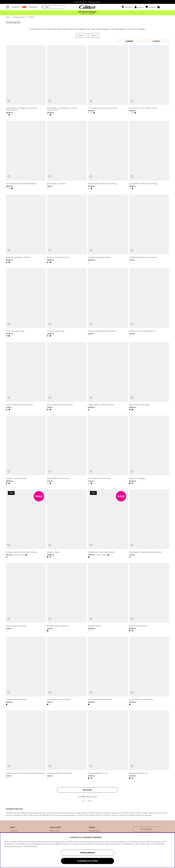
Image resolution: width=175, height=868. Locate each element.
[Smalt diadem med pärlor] (26, 598)
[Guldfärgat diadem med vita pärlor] (149, 229)
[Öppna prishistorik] (26, 555)
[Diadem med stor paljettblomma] (149, 303)
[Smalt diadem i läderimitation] (149, 671)
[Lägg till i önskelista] (9, 101)
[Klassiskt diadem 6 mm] (149, 745)
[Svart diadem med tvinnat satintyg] (149, 155)
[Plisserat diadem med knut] (67, 598)
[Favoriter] (151, 7)
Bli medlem (146, 829)
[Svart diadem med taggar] (149, 377)
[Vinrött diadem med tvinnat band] (26, 377)
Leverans (14, 831)
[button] (140, 7)
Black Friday (55, 831)
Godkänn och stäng (87, 861)
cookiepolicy (32, 846)
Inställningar (87, 853)
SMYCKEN (33, 7)
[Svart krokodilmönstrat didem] (108, 671)
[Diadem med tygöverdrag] (26, 671)
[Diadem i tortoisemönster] (26, 450)
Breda (81, 35)
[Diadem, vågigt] (67, 524)
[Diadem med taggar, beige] (108, 229)
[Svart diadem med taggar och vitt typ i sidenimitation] (67, 81)
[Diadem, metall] (108, 598)
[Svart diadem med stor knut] (108, 450)
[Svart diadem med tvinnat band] (67, 377)
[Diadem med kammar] (149, 598)
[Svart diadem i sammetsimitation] (108, 524)
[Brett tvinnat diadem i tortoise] (26, 229)
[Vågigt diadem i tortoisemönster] (108, 377)
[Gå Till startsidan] (87, 7)
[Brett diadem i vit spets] (67, 155)
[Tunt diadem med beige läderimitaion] (26, 155)
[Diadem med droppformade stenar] (108, 303)
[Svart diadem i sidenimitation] (67, 671)
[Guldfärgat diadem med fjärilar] (67, 745)
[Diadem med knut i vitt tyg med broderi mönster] (26, 745)
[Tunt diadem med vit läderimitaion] (149, 81)
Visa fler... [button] (87, 790)
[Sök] (53, 7)
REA (24, 7)
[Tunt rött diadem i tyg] (67, 303)
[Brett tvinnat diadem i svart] (67, 229)
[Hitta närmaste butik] (127, 7)
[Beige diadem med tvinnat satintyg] (108, 155)
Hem (8, 17)
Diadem (31, 17)
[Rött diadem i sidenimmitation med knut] (149, 524)
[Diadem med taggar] (149, 450)
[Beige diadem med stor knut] (67, 450)
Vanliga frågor (95, 831)
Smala (94, 35)
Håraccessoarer (19, 17)
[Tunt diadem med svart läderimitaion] (108, 81)
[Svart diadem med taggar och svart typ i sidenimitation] (26, 81)
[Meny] (8, 7)
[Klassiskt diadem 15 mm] (108, 745)
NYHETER (16, 7)
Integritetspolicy (13, 846)
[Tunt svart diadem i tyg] (26, 303)
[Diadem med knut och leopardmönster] (26, 524)
